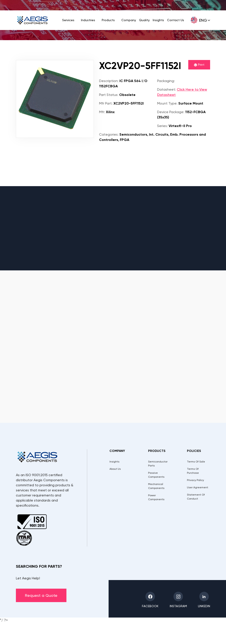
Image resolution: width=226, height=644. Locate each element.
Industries (88, 20)
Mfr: (102, 112)
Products (108, 20)
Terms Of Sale (196, 462)
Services (68, 20)
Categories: (109, 134)
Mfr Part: (106, 103)
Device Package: (171, 112)
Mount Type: (167, 103)
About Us (115, 469)
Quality (144, 20)
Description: (109, 81)
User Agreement (198, 487)
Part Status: (109, 95)
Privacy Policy (195, 480)
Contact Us (176, 20)
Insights (158, 20)
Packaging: (166, 81)
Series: (162, 126)
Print (199, 65)
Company (129, 20)
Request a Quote (41, 595)
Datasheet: (167, 89)
